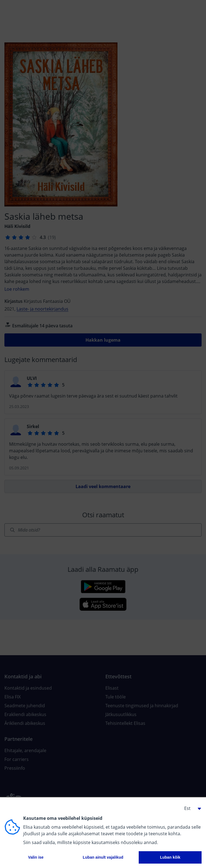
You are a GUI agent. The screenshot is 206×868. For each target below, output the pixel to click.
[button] (191, 808)
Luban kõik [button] (170, 857)
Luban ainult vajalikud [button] (103, 857)
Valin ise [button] (36, 857)
